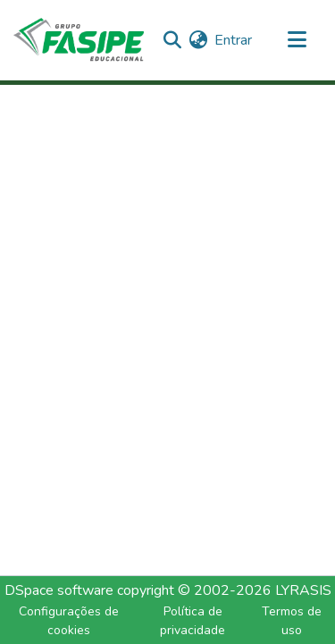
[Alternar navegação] (297, 40)
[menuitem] (198, 40)
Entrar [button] (234, 40)
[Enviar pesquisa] (172, 40)
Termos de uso (292, 621)
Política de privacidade (193, 621)
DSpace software (59, 590)
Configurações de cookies (69, 621)
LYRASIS (303, 590)
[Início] (79, 40)
